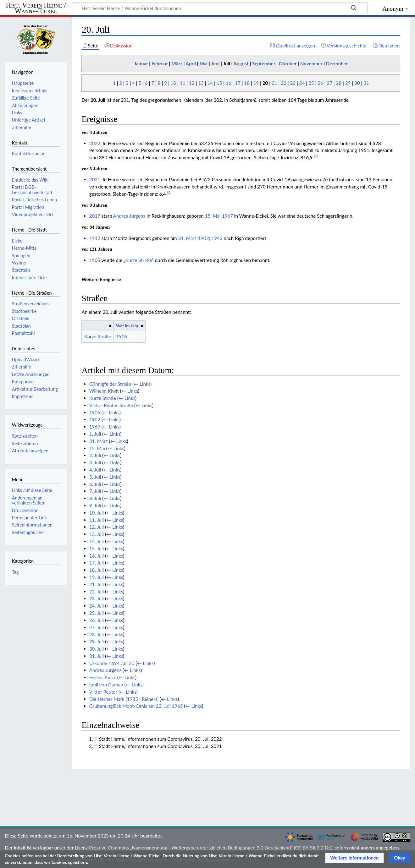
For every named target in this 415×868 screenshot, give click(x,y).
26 (320, 83)
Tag (15, 572)
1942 (95, 238)
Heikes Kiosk (103, 677)
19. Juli (97, 577)
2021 (95, 179)
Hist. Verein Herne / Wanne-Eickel (36, 8)
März (177, 63)
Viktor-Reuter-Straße (111, 405)
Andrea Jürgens (129, 216)
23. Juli (97, 598)
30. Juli (97, 649)
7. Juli (95, 491)
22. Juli (97, 592)
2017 (95, 216)
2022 (95, 143)
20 (265, 83)
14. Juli (97, 541)
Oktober (288, 63)
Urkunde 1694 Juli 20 (112, 663)
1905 (95, 260)
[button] (354, 858)
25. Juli (97, 613)
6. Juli (95, 484)
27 (329, 83)
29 (348, 83)
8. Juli (95, 498)
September (264, 63)
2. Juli (95, 455)
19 (256, 83)
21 (274, 83)
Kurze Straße (138, 260)
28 (339, 83)
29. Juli (97, 641)
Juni (215, 63)
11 (183, 83)
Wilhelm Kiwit (104, 391)
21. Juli (97, 584)
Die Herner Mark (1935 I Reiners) (124, 699)
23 (293, 83)
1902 (203, 238)
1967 (227, 216)
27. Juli (97, 627)
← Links (142, 384)
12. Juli (97, 527)
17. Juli (97, 563)
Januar (141, 63)
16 (229, 83)
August (241, 63)
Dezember (337, 63)
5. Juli (95, 477)
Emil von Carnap (106, 685)
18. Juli (97, 570)
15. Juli (97, 549)
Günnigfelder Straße (110, 384)
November (311, 63)
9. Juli (95, 505)
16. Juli (97, 556)
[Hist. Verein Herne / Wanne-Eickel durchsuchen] (220, 8)
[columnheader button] (98, 326)
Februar (160, 63)
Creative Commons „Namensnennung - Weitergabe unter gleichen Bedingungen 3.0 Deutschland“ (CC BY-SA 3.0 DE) (211, 848)
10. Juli (97, 513)
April (191, 63)
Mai (203, 63)
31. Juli (97, 656)
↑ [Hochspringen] (96, 739)
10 (174, 83)
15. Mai (213, 216)
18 (247, 83)
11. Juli (97, 520)
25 (311, 83)
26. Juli (97, 620)
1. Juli (95, 434)
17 (238, 83)
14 (210, 83)
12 (192, 83)
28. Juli (97, 634)
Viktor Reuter (103, 692)
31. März (187, 238)
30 (357, 83)
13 (201, 83)
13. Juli (97, 534)
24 (302, 83)
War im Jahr (127, 326)
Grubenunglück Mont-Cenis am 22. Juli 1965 (136, 706)
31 (366, 83)
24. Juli (97, 606)
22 (284, 83)
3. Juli (95, 462)
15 (219, 83)
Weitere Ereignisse (101, 279)
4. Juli (95, 470)
